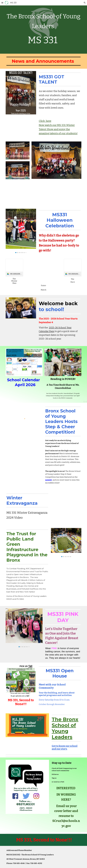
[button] (2, 3)
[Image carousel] (21, 231)
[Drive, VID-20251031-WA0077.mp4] (43, 271)
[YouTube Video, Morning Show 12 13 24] (66, 504)
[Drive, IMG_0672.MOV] (34, 193)
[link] (14, 268)
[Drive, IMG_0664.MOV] (14, 193)
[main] (43, 30)
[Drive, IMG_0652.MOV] (73, 193)
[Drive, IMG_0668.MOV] (53, 193)
